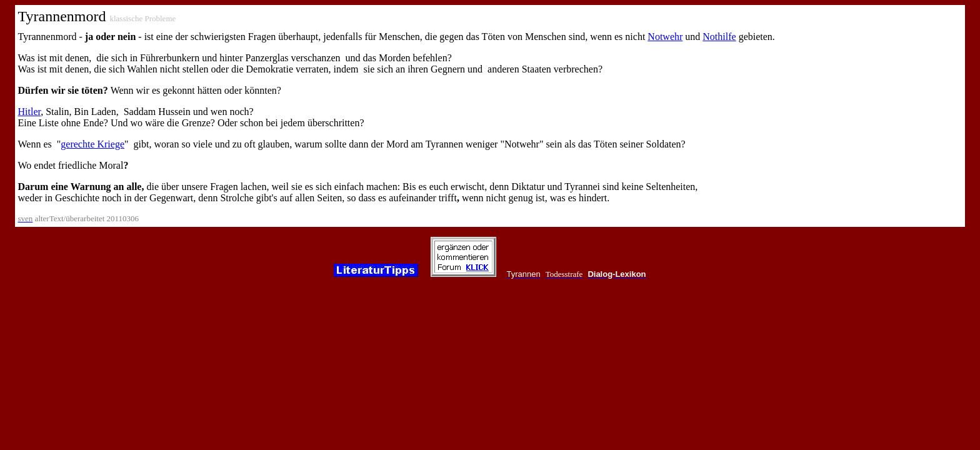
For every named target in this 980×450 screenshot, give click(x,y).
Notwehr (665, 37)
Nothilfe (719, 37)
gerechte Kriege (92, 144)
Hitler (30, 112)
